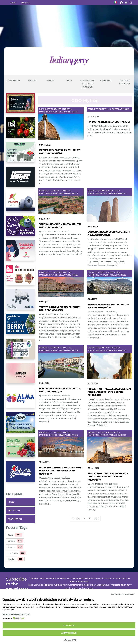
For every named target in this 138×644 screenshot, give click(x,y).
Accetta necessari (69, 633)
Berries (50, 80)
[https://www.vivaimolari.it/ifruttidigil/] (20, 253)
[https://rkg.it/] (20, 203)
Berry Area (106, 80)
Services (32, 80)
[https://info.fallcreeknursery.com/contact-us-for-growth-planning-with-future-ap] (20, 351)
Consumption (15, 519)
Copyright (12, 559)
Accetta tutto (69, 626)
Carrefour (11, 547)
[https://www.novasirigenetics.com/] (20, 130)
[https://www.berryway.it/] (20, 228)
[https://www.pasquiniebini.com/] (20, 154)
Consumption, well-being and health (88, 84)
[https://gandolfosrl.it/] (20, 400)
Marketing (45, 112)
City (49, 109)
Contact (25, 3)
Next (96, 519)
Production (14, 510)
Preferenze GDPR (69, 640)
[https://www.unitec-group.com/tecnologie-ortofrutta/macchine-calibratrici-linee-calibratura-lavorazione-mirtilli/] (20, 179)
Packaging (66, 112)
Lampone (11, 541)
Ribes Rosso (13, 553)
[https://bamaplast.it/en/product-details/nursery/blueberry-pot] (20, 375)
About (13, 3)
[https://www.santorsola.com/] (20, 474)
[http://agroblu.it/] (20, 302)
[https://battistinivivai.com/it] (20, 326)
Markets (55, 112)
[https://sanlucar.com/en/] (20, 425)
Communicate (14, 80)
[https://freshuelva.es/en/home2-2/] (20, 449)
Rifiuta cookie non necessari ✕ (123, 594)
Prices (69, 80)
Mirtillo (10, 535)
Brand (43, 109)
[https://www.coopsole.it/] (20, 277)
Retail (68, 109)
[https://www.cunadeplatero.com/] (20, 105)
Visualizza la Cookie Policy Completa (17, 614)
